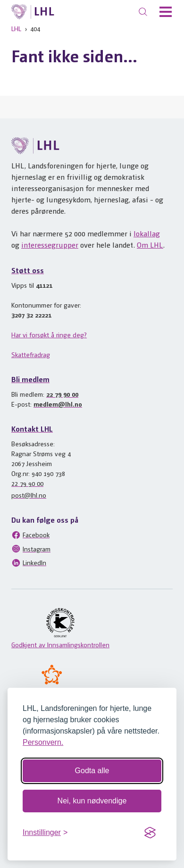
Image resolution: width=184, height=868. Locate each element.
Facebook (30, 535)
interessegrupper (50, 245)
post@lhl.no (29, 495)
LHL (16, 28)
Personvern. (43, 742)
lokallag (147, 233)
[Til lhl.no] (33, 12)
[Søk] (143, 12)
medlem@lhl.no (58, 404)
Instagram (31, 549)
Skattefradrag (31, 354)
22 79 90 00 (62, 394)
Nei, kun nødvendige (92, 801)
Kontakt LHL (32, 429)
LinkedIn (29, 563)
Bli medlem (30, 379)
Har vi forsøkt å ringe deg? (49, 334)
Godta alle (92, 771)
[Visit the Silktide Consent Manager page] (150, 833)
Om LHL (150, 245)
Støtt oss (28, 270)
